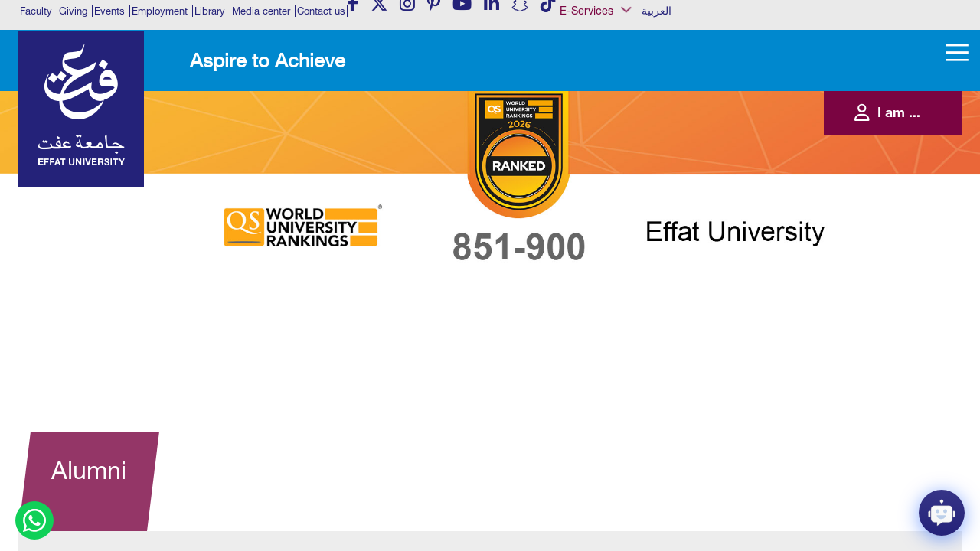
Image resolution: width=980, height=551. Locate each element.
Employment (160, 11)
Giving (73, 11)
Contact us (321, 11)
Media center (261, 11)
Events (109, 11)
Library (210, 11)
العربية (657, 11)
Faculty (36, 11)
